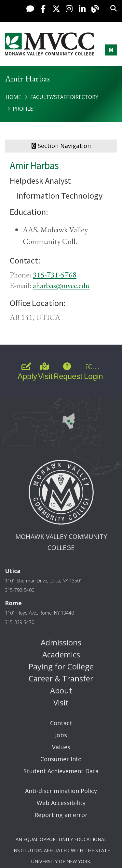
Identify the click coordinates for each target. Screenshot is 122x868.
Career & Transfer (61, 678)
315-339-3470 (20, 622)
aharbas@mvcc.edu (61, 285)
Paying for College (61, 666)
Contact (61, 723)
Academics (61, 654)
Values (61, 747)
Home (13, 97)
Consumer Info (61, 759)
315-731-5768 (55, 275)
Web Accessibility (61, 803)
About (61, 690)
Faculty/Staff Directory (64, 97)
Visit (61, 702)
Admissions (61, 642)
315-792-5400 (20, 590)
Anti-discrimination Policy (61, 791)
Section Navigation (61, 146)
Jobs (61, 735)
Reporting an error (61, 815)
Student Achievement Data (61, 771)
